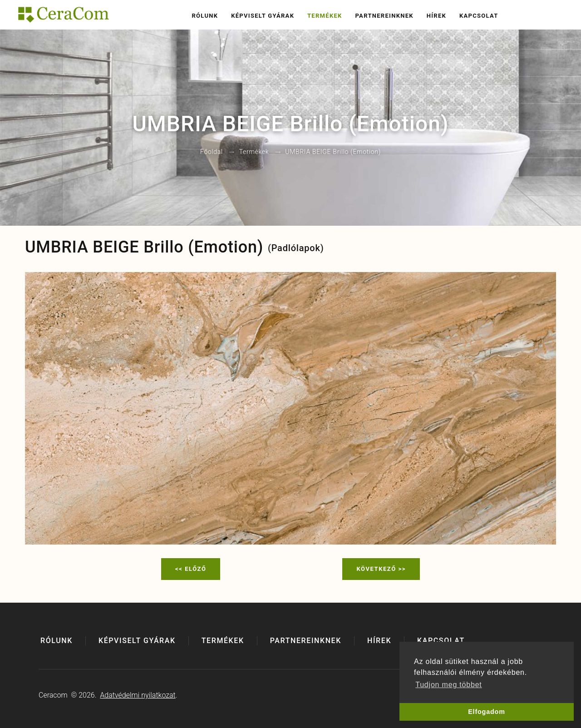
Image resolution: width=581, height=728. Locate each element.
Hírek (436, 16)
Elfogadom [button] (487, 712)
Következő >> (381, 569)
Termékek (325, 16)
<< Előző (191, 569)
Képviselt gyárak (263, 16)
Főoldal (212, 152)
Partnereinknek (384, 16)
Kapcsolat (479, 16)
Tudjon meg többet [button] (448, 685)
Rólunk (205, 16)
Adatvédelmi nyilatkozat (138, 695)
